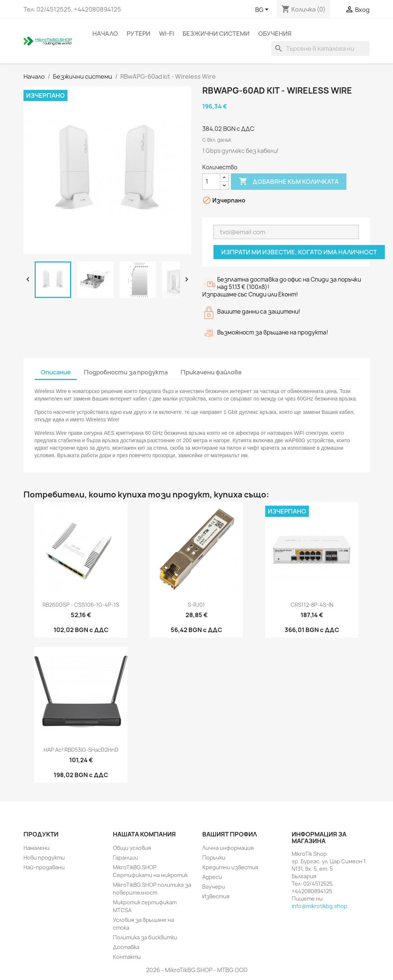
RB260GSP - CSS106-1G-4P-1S (81, 605)
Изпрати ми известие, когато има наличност (299, 252)
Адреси (212, 877)
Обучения (275, 34)
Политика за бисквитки (145, 937)
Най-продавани (44, 867)
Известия (216, 896)
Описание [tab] (56, 372)
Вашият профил (230, 834)
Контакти (127, 957)
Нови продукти (44, 857)
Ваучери (214, 887)
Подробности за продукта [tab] (126, 372)
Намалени (37, 848)
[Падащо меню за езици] (263, 10)
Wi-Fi (167, 34)
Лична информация (228, 848)
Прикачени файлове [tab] (211, 372)
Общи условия (132, 848)
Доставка (126, 947)
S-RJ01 (196, 605)
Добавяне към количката (289, 182)
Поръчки (214, 857)
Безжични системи (216, 34)
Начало (105, 34)
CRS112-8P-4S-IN (312, 605)
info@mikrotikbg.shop (319, 906)
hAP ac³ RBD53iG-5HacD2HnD (81, 750)
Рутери (139, 34)
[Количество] (211, 182)
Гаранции (126, 857)
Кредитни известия (230, 867)
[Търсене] (320, 48)
